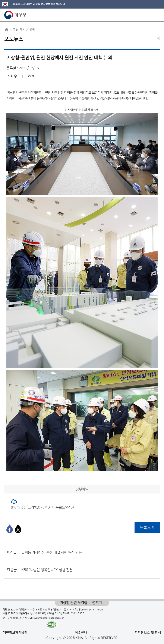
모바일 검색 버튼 (150, 15)
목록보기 (147, 528)
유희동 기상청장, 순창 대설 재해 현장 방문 (52, 553)
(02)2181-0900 (75, 613)
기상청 (15, 15)
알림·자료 (19, 29)
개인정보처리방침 (15, 633)
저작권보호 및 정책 (148, 633)
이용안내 (81, 633)
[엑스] (18, 529)
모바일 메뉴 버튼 (157, 15)
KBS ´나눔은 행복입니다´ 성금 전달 (47, 570)
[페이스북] (10, 529)
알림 (32, 29)
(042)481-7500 (94, 610)
